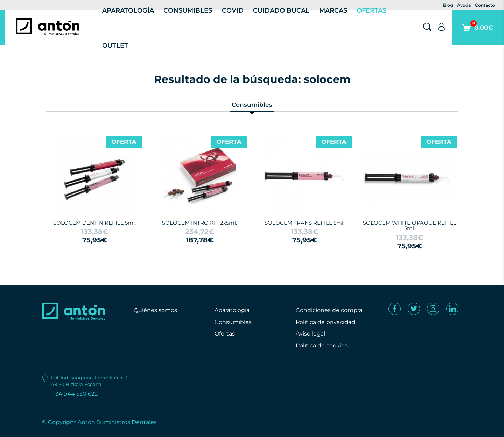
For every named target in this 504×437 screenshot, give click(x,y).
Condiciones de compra (329, 310)
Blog (448, 5)
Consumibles (233, 322)
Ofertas (225, 334)
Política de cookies (322, 346)
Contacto (485, 5)
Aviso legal (310, 334)
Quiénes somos (155, 310)
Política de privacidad (325, 322)
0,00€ (478, 33)
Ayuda (464, 5)
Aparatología (232, 310)
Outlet (115, 45)
